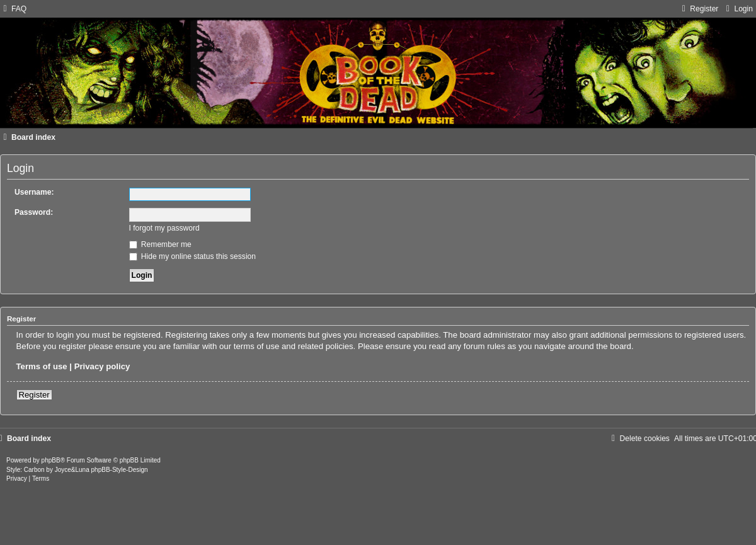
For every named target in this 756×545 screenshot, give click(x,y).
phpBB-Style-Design (120, 470)
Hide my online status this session (193, 256)
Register (34, 395)
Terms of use (42, 366)
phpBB (51, 460)
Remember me (160, 244)
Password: (34, 212)
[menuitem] (13, 9)
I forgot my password (164, 228)
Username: (34, 192)
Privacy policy (102, 366)
